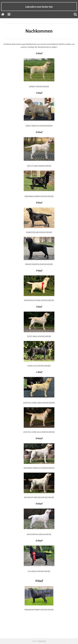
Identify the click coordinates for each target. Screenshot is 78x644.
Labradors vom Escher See (39, 7)
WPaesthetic (42, 641)
